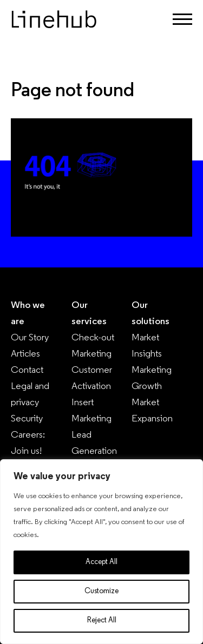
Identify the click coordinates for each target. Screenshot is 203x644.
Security (27, 419)
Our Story (30, 338)
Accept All (101, 562)
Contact (27, 370)
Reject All (102, 620)
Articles (25, 354)
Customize (101, 591)
